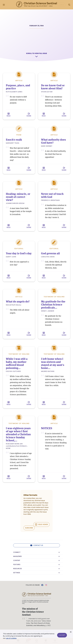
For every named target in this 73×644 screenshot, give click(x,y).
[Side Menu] (4, 5)
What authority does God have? (54, 141)
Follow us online (33, 585)
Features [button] (17, 564)
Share (29, 115)
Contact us (37, 545)
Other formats (30, 495)
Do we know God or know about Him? (53, 87)
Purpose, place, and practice (18, 87)
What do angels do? (18, 301)
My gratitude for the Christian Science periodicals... (53, 305)
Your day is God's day (19, 253)
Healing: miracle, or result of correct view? (18, 197)
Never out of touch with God (52, 195)
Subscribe (29, 528)
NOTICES (47, 428)
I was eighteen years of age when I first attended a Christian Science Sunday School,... (18, 434)
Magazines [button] (17, 556)
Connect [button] (17, 552)
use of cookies (11, 638)
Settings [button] (17, 573)
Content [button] (17, 560)
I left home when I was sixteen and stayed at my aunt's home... (53, 363)
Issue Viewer (41, 524)
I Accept (62, 635)
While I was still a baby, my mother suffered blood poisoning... (17, 363)
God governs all (51, 253)
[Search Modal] (69, 5)
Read (9, 115)
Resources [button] (17, 568)
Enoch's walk (14, 140)
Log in (62, 5)
